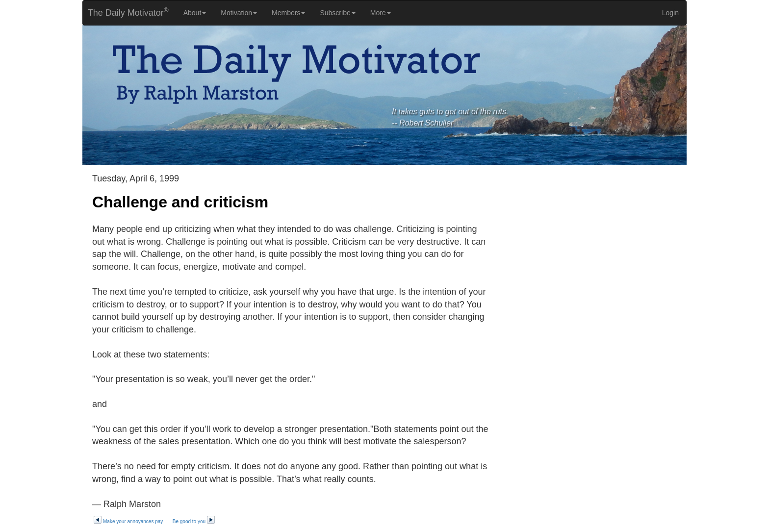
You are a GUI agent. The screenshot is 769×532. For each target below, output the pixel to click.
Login (670, 13)
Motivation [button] (239, 13)
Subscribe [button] (337, 13)
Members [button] (288, 13)
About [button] (195, 13)
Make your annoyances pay (128, 521)
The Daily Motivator (126, 12)
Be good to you (194, 521)
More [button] (381, 13)
